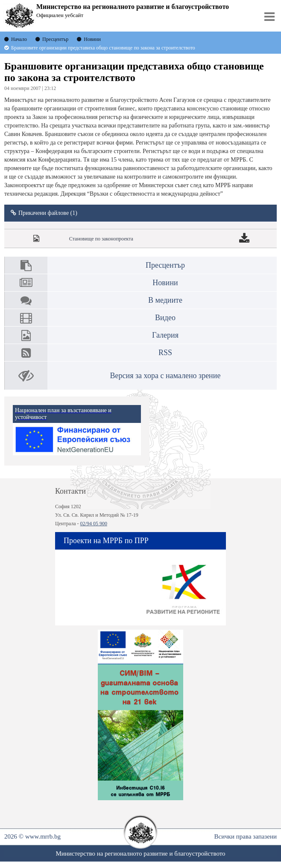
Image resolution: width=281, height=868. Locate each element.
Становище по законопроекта (101, 239)
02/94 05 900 (94, 524)
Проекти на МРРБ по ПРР (106, 541)
